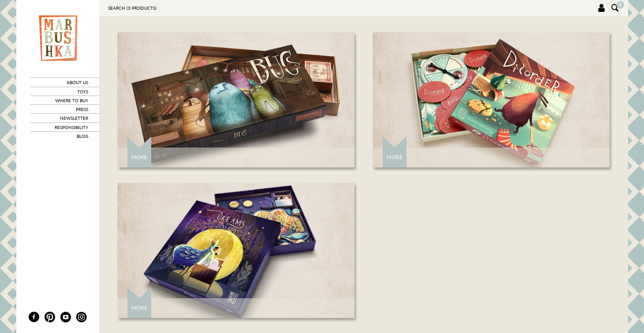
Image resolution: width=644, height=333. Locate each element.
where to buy (72, 100)
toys (83, 92)
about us (77, 82)
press (82, 109)
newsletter (74, 118)
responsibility (71, 127)
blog (82, 136)
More (139, 157)
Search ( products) (132, 8)
